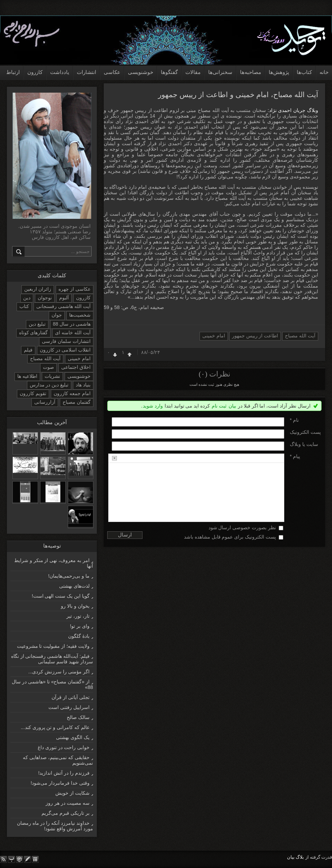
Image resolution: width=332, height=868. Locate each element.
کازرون (35, 72)
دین (27, 298)
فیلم (28, 350)
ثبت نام (219, 406)
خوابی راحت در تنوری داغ (64, 747)
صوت (48, 367)
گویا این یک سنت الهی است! (61, 596)
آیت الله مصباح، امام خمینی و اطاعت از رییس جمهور (238, 95)
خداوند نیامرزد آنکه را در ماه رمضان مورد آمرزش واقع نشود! (55, 826)
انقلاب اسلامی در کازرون (65, 350)
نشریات (52, 376)
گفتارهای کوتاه (34, 333)
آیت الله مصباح (300, 336)
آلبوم (64, 298)
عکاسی (112, 72)
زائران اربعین (38, 289)
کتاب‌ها (304, 72)
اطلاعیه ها (27, 376)
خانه (324, 72)
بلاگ (300, 857)
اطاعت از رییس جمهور (255, 336)
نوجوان (45, 298)
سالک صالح (78, 717)
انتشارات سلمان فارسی (66, 341)
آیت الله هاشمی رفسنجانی (63, 306)
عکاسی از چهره (75, 289)
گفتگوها (169, 72)
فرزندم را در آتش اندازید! (64, 773)
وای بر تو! (80, 626)
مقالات (193, 72)
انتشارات (86, 72)
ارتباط (13, 72)
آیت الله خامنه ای (73, 333)
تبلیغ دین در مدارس (49, 385)
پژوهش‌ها (279, 72)
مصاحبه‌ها (251, 72)
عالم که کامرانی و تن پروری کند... (55, 727)
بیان (232, 406)
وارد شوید (153, 406)
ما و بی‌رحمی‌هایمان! (69, 576)
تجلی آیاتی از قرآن (71, 697)
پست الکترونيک (305, 432)
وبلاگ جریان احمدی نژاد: (292, 110)
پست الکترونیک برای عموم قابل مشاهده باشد (230, 537)
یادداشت (60, 72)
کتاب (24, 306)
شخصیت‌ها (80, 315)
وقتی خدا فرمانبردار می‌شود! (60, 783)
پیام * (295, 456)
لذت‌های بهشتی (74, 586)
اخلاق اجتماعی (76, 367)
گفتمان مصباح (77, 402)
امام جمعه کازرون (72, 393)
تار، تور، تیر (78, 616)
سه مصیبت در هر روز (68, 803)
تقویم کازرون (33, 393)
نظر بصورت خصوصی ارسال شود (242, 528)
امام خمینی (214, 336)
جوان (57, 315)
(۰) (203, 374)
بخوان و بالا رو (75, 606)
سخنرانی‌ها (220, 72)
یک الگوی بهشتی (73, 737)
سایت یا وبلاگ (304, 444)
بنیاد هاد (83, 385)
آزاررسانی (45, 402)
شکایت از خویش (72, 793)
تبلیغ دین (37, 324)
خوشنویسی (141, 72)
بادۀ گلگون (79, 636)
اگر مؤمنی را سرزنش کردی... (59, 672)
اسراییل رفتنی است (69, 707)
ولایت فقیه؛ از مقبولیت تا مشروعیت (53, 646)
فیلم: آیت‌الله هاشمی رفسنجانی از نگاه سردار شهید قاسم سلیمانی (52, 659)
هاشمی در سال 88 (72, 324)
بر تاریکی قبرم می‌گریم (66, 813)
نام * (294, 420)
